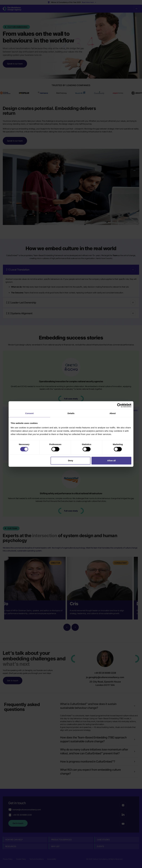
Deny (71, 461)
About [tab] (113, 413)
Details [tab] (71, 413)
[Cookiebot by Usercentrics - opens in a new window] (119, 405)
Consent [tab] (29, 413)
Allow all (111, 461)
